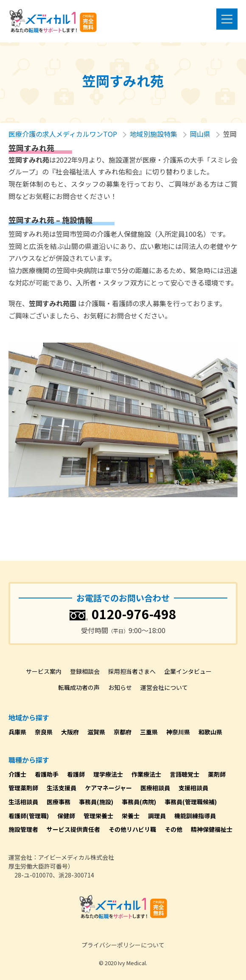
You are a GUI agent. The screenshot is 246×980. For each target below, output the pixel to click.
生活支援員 (61, 788)
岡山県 (200, 134)
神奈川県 (178, 732)
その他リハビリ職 (132, 829)
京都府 (123, 732)
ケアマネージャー (108, 788)
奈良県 (44, 732)
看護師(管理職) (29, 816)
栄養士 (131, 816)
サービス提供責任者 (73, 829)
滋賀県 (96, 732)
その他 (173, 829)
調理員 (157, 816)
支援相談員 (193, 788)
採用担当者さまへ (132, 671)
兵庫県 (17, 732)
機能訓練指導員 (195, 816)
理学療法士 (108, 774)
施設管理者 (23, 829)
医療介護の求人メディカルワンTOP (63, 134)
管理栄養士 (98, 816)
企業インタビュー (188, 671)
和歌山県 (210, 732)
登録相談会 (85, 671)
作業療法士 (146, 774)
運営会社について (164, 687)
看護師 (76, 774)
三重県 (149, 732)
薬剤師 (217, 774)
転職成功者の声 (79, 687)
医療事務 (59, 802)
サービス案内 (44, 671)
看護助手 (47, 774)
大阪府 (70, 732)
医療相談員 (155, 788)
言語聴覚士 (184, 774)
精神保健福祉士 (212, 829)
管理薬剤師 (23, 788)
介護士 (17, 774)
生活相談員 (23, 802)
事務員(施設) (96, 802)
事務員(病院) (139, 802)
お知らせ (120, 687)
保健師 (66, 816)
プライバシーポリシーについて (123, 945)
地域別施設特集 (154, 134)
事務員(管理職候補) (191, 802)
